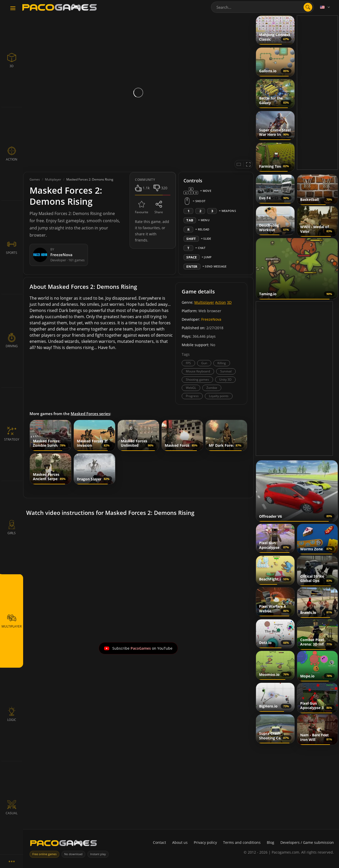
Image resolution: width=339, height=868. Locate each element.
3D (229, 302)
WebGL (191, 388)
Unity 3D (225, 379)
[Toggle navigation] (13, 8)
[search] (308, 7)
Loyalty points (219, 396)
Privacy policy (205, 842)
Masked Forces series (90, 414)
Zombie (212, 388)
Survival (226, 371)
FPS (188, 363)
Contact (159, 842)
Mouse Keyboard (198, 371)
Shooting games (197, 379)
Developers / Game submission (307, 842)
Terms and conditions (242, 842)
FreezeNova (211, 319)
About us (180, 842)
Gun (204, 363)
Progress (192, 396)
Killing (222, 363)
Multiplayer (204, 302)
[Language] (325, 7)
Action (221, 302)
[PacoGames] (63, 844)
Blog (271, 842)
